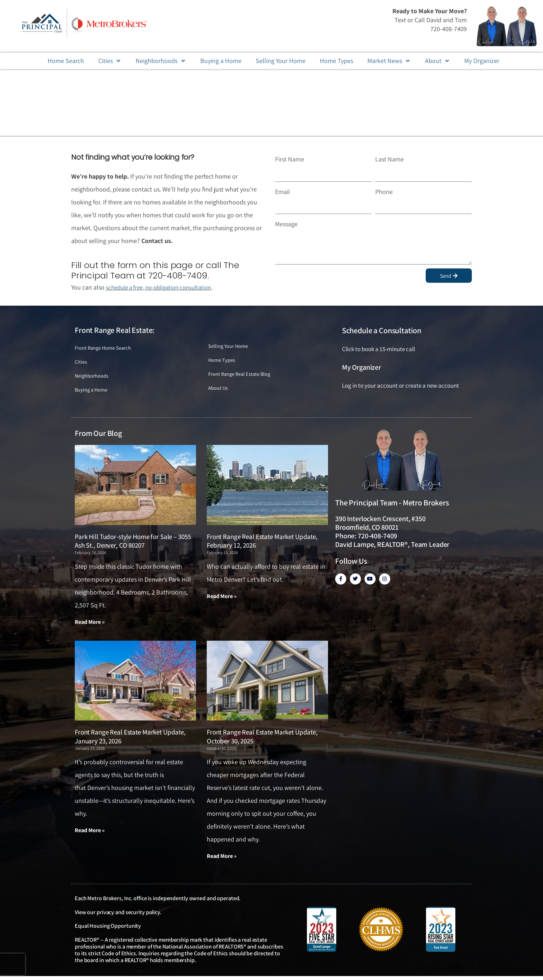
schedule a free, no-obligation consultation (164, 287)
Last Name (390, 159)
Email (283, 192)
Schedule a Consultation (382, 330)
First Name (290, 159)
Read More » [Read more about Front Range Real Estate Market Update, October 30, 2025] (222, 860)
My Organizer (361, 367)
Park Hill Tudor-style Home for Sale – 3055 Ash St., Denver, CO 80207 (133, 544)
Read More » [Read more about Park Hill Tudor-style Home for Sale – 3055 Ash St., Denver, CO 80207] (90, 625)
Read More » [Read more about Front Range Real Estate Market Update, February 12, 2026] (222, 599)
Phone (384, 192)
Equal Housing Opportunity (108, 930)
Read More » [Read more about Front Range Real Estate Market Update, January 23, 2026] (90, 834)
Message (286, 224)
